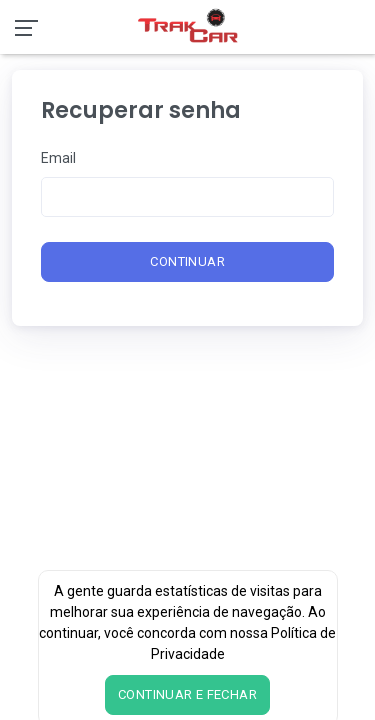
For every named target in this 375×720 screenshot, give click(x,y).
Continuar (187, 261)
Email (58, 158)
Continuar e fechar (187, 694)
